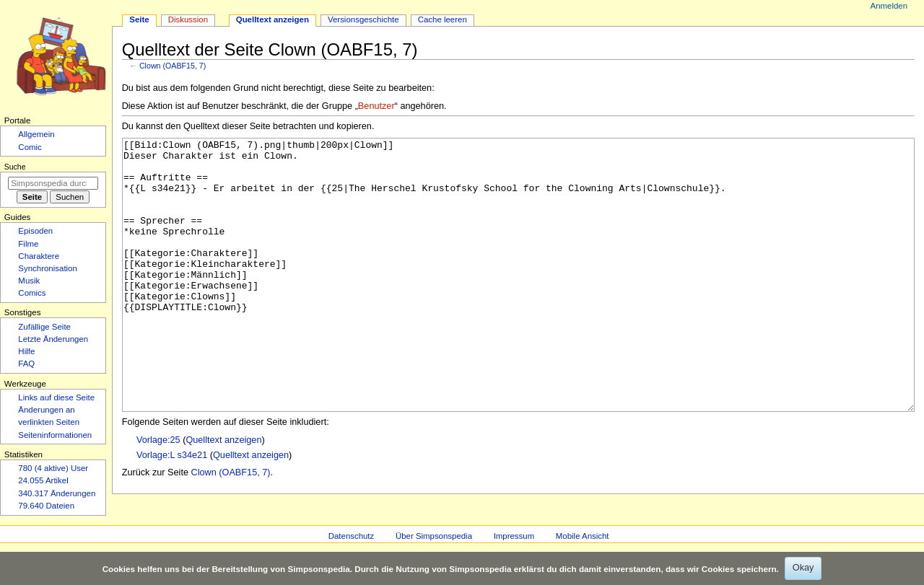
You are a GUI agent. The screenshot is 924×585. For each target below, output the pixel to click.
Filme (28, 244)
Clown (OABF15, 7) (173, 66)
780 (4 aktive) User (53, 468)
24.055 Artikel (43, 480)
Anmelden (889, 6)
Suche (15, 167)
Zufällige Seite (44, 327)
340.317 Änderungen (57, 493)
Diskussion (188, 19)
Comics (32, 293)
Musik (29, 281)
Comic (30, 147)
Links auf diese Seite (56, 397)
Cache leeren (443, 19)
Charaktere (39, 256)
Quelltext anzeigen (223, 494)
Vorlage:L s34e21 (172, 509)
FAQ (26, 364)
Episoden (35, 231)
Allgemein (36, 134)
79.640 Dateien (46, 506)
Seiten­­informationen (55, 435)
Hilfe (26, 351)
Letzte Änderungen (53, 339)
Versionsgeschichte (363, 19)
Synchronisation (48, 268)
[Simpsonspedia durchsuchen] (53, 183)
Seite (139, 19)
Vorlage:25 (158, 494)
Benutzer (376, 106)
